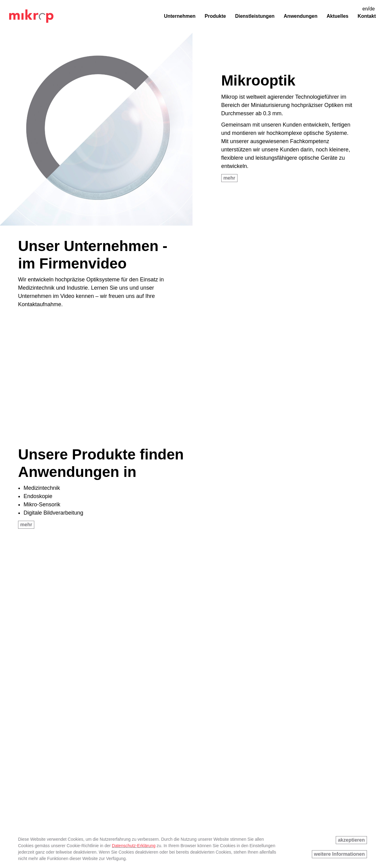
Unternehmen (180, 16)
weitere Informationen (339, 854)
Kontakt (367, 16)
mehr (229, 178)
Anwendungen (301, 16)
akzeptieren (351, 840)
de (372, 9)
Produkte (215, 16)
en (365, 9)
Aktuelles (337, 16)
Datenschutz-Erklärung (134, 846)
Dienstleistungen (255, 16)
